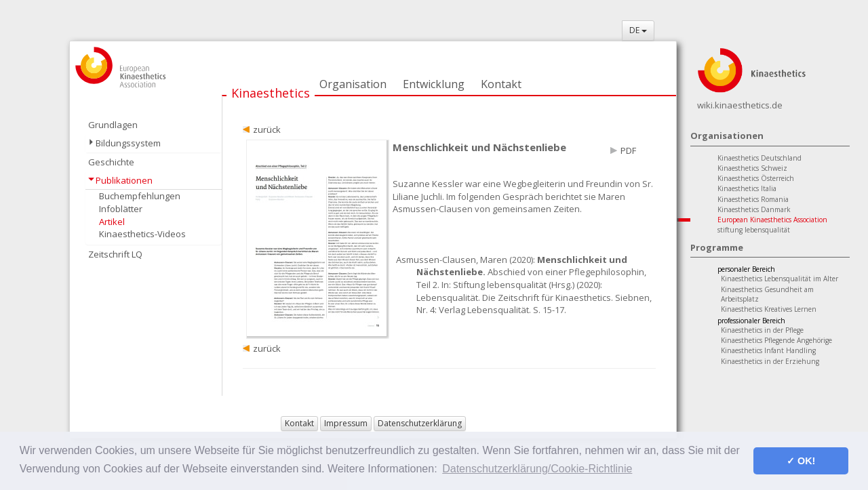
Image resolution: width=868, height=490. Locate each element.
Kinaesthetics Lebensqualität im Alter (780, 279)
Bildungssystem (128, 143)
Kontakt (501, 84)
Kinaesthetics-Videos (142, 234)
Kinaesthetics (271, 93)
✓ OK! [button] (801, 461)
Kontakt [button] (299, 423)
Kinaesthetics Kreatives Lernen (769, 309)
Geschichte (111, 162)
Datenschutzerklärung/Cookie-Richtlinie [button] (537, 469)
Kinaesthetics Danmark (754, 209)
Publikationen (124, 180)
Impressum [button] (346, 423)
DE (638, 30)
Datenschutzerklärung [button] (420, 423)
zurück (267, 129)
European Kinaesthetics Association (772, 220)
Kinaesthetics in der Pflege (762, 330)
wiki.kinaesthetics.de (740, 105)
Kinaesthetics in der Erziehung (770, 361)
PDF (628, 150)
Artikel (112, 222)
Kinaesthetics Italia (747, 188)
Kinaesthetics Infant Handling (768, 350)
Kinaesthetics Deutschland (759, 158)
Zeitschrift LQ (115, 254)
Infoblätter (121, 209)
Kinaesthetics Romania (753, 199)
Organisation (353, 84)
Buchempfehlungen (140, 196)
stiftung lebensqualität (754, 230)
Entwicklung (434, 84)
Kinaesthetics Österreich (756, 178)
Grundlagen (113, 125)
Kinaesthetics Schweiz (752, 168)
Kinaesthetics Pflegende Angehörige (776, 340)
